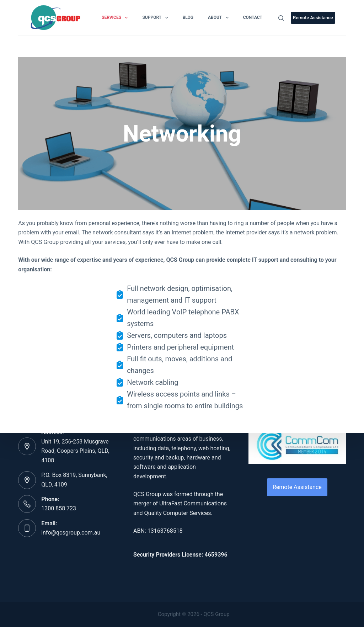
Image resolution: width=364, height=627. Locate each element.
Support (156, 18)
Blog (188, 17)
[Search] (281, 18)
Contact (253, 17)
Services (116, 18)
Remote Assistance (313, 18)
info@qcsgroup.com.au (71, 533)
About (220, 18)
